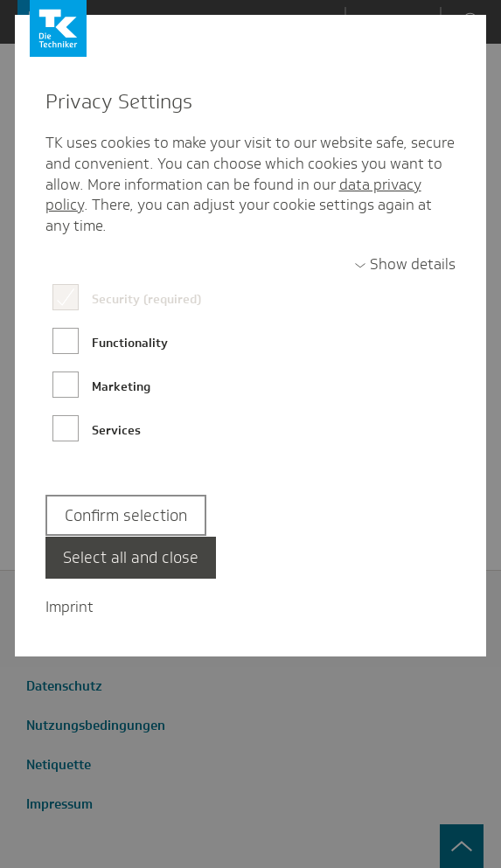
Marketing (121, 386)
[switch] (405, 265)
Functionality (130, 343)
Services (116, 430)
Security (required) (146, 299)
